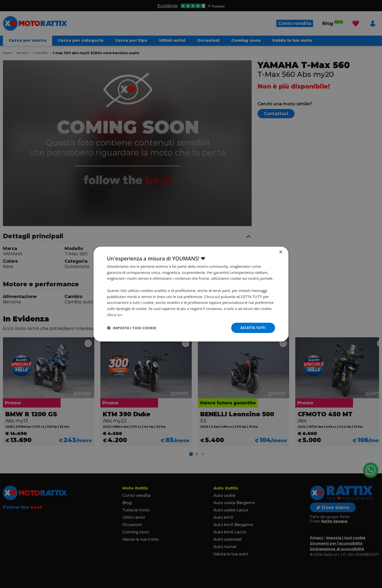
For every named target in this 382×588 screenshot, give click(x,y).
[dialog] (191, 294)
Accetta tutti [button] (252, 328)
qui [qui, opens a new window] (120, 314)
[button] (132, 328)
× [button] (281, 252)
